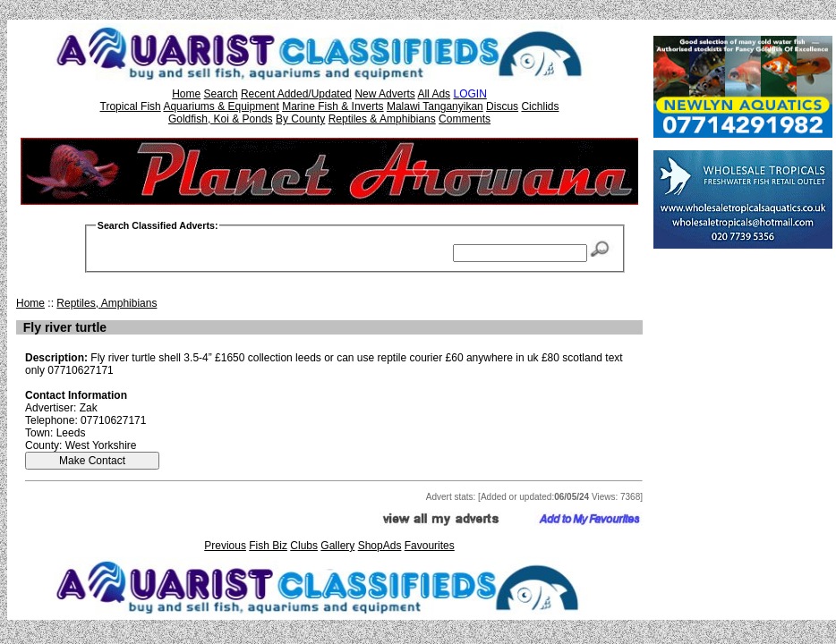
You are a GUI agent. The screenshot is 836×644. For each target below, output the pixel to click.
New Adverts (384, 94)
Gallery (337, 546)
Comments (465, 119)
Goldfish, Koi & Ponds (221, 119)
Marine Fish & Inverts (333, 106)
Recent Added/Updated (296, 94)
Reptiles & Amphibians (382, 119)
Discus (502, 106)
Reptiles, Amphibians (107, 303)
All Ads (434, 94)
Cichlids (540, 106)
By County (300, 119)
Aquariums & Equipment (221, 106)
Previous (225, 546)
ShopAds (380, 546)
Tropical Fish (131, 106)
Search (221, 94)
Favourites (430, 546)
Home (186, 94)
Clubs (304, 546)
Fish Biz (268, 546)
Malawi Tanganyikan (435, 106)
